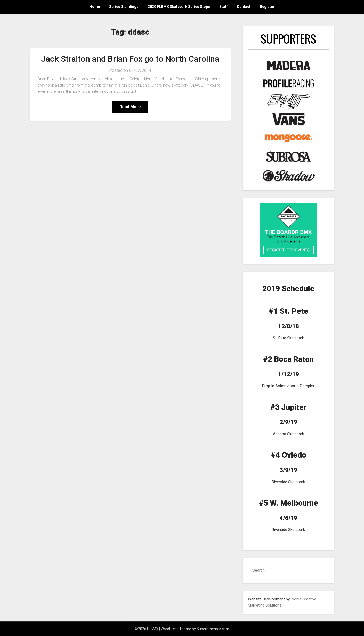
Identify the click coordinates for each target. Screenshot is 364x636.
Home (95, 7)
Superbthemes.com (213, 629)
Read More (130, 107)
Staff (223, 7)
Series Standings (124, 7)
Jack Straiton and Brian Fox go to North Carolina (130, 59)
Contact (244, 7)
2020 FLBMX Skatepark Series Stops (179, 7)
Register (267, 7)
